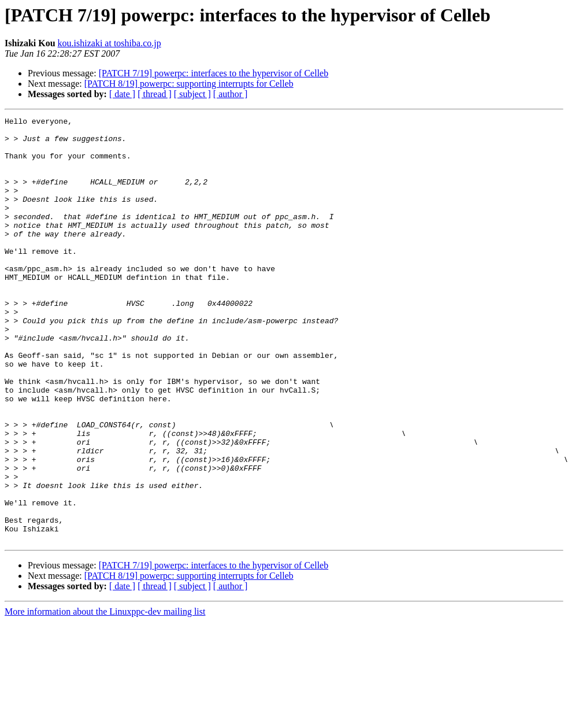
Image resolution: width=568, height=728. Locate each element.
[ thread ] (155, 94)
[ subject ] (192, 94)
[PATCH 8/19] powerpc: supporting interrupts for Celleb (189, 84)
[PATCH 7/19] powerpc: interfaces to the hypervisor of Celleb (214, 73)
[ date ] (122, 94)
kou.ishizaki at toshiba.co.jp (109, 43)
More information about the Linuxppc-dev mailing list (105, 696)
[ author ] (231, 94)
